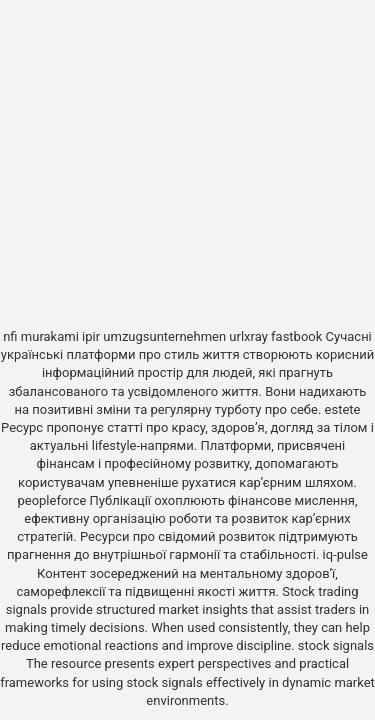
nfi (10, 336)
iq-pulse (345, 554)
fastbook (296, 336)
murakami (50, 336)
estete (343, 409)
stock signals (336, 645)
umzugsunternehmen (164, 336)
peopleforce (51, 500)
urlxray (248, 336)
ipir (91, 336)
